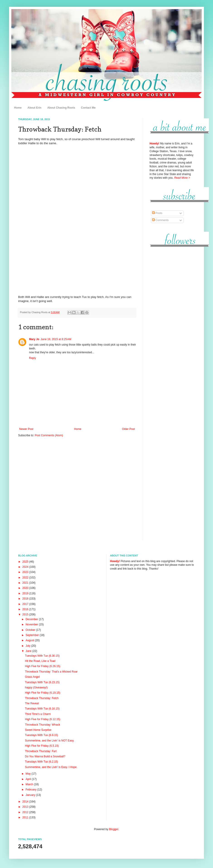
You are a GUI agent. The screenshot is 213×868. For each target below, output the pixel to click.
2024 (26, 567)
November (32, 624)
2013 (26, 807)
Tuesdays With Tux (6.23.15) (42, 682)
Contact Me (88, 108)
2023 (26, 572)
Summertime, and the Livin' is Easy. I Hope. (51, 767)
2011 (26, 817)
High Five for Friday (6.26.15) (43, 666)
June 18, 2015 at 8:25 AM (56, 339)
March (30, 784)
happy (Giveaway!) (36, 688)
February (31, 790)
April (29, 779)
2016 (26, 609)
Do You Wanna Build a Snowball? (45, 756)
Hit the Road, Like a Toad (40, 661)
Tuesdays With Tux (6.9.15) (41, 735)
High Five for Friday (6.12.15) (43, 719)
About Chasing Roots (61, 108)
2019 (26, 593)
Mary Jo (34, 339)
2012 (26, 812)
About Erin (34, 108)
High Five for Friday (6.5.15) (42, 746)
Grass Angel (32, 677)
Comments (160, 220)
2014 (26, 802)
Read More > (182, 178)
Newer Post (26, 429)
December (32, 619)
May (29, 774)
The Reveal (32, 703)
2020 (26, 588)
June (29, 651)
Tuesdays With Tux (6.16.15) (42, 709)
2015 (26, 614)
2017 (26, 604)
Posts (157, 213)
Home (18, 108)
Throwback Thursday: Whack (42, 725)
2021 (26, 583)
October (31, 630)
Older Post (128, 429)
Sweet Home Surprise (38, 730)
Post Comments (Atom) (49, 435)
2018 (26, 599)
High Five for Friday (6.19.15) (43, 693)
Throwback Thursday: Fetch (42, 698)
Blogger (114, 829)
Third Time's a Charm (38, 714)
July (28, 646)
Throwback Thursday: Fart (41, 751)
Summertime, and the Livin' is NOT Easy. (50, 741)
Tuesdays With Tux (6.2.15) (41, 762)
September (33, 635)
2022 (26, 578)
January (31, 795)
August (30, 640)
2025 (26, 562)
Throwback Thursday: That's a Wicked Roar (51, 672)
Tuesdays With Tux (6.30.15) (42, 656)
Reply (33, 358)
